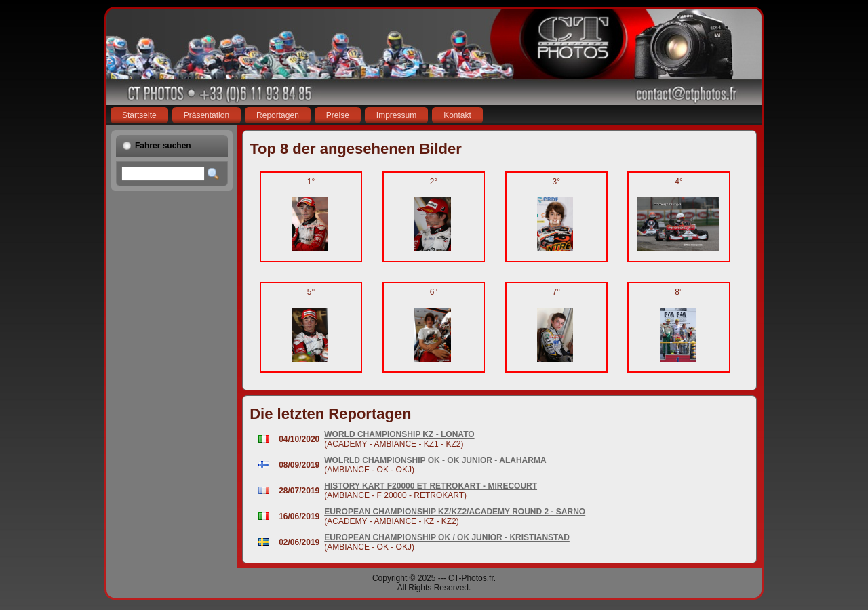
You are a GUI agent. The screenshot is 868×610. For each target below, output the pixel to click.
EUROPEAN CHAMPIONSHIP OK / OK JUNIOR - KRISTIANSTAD (447, 537)
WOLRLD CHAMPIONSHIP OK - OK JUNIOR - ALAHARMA (435, 460)
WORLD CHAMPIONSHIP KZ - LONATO (399, 434)
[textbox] (163, 174)
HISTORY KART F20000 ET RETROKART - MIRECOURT (431, 486)
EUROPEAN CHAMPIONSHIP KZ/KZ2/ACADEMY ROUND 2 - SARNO (455, 512)
